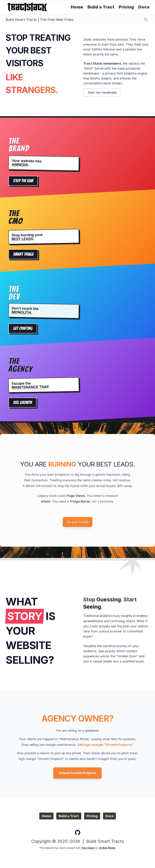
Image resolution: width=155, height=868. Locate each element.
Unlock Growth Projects (77, 773)
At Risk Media (107, 848)
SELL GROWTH (22, 403)
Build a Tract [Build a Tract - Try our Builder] (101, 7)
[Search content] (146, 20)
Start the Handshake (102, 93)
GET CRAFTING (23, 329)
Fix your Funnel (78, 522)
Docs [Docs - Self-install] (144, 7)
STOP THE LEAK (23, 181)
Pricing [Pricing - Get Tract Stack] (126, 7)
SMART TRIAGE (23, 254)
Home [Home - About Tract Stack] (77, 7)
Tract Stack (88, 848)
